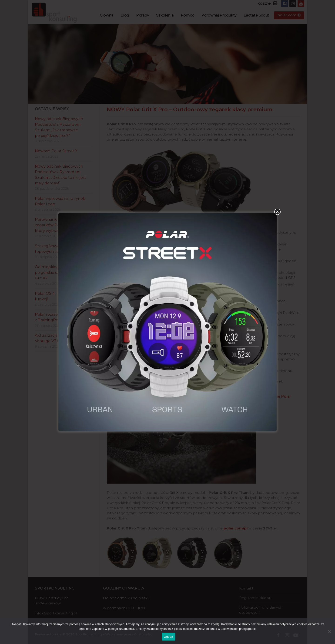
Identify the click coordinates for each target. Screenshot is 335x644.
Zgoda (169, 637)
